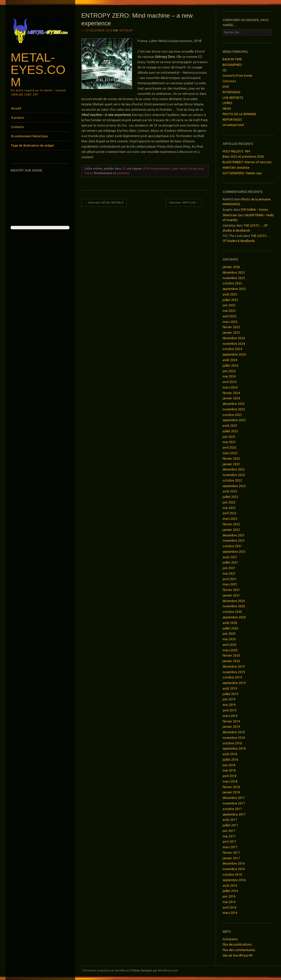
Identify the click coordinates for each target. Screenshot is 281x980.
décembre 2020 (234, 601)
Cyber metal (179, 168)
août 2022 (230, 491)
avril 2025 (230, 316)
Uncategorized (233, 125)
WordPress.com (168, 970)
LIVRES (227, 103)
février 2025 (231, 327)
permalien (123, 173)
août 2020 (230, 623)
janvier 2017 (231, 858)
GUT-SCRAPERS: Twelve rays (242, 173)
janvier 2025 (231, 333)
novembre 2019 (234, 672)
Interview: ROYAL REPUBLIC (104, 202)
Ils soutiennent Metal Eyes (29, 136)
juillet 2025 (230, 300)
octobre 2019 (232, 677)
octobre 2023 (232, 415)
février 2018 (231, 787)
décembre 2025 (234, 272)
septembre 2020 (234, 617)
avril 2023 (230, 448)
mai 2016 (229, 902)
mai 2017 (229, 836)
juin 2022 (229, 502)
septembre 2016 (234, 880)
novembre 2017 (234, 803)
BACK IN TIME (232, 59)
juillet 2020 (230, 628)
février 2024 (231, 393)
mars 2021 (230, 584)
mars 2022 (230, 519)
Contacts (17, 127)
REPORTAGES (232, 120)
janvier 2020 (231, 661)
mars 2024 (230, 387)
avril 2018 (230, 776)
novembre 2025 (234, 278)
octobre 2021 (232, 546)
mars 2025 (230, 322)
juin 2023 (229, 437)
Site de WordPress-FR (238, 955)
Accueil (16, 108)
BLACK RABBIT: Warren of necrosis (247, 162)
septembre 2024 (234, 354)
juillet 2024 (230, 366)
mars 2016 (230, 913)
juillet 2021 (230, 562)
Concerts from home (237, 76)
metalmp (126, 30)
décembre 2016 (234, 863)
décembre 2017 (234, 798)
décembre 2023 (234, 404)
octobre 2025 (232, 283)
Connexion (230, 939)
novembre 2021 (234, 541)
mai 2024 (229, 376)
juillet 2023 (230, 431)
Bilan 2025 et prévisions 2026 (243, 157)
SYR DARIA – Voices (254, 210)
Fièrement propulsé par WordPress (106, 970)
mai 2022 (229, 508)
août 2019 (230, 688)
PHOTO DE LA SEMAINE (239, 114)
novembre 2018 (234, 738)
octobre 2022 (232, 480)
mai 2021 (229, 573)
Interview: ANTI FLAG (184, 202)
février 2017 (231, 853)
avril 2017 (230, 842)
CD (124, 168)
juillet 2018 (230, 760)
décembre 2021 (234, 535)
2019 (146, 168)
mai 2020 (229, 639)
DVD (226, 87)
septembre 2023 (234, 420)
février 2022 (231, 524)
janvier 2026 (231, 267)
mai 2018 (229, 770)
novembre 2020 (234, 606)
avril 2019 (230, 710)
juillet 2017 (230, 825)
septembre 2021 (234, 552)
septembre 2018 (234, 749)
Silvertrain (230, 215)
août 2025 (230, 294)
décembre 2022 (234, 469)
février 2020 (231, 655)
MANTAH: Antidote (236, 168)
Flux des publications (237, 944)
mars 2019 (230, 716)
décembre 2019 (234, 667)
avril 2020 (230, 645)
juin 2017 (229, 831)
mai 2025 (229, 311)
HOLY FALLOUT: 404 (236, 151)
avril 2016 (230, 907)
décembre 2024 (234, 338)
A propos (17, 118)
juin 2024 (229, 371)
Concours (229, 81)
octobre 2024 (232, 349)
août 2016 (230, 886)
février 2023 (231, 459)
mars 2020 (230, 650)
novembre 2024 (234, 344)
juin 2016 (229, 896)
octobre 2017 (232, 809)
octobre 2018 (232, 743)
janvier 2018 (231, 792)
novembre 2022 (234, 475)
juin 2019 (229, 699)
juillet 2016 (230, 891)
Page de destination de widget (32, 145)
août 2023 (230, 426)
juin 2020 (229, 634)
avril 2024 (230, 382)
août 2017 (230, 820)
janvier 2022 (231, 530)
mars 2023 (230, 453)
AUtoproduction (160, 168)
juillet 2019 (230, 694)
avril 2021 (230, 579)
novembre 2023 (234, 409)
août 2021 (230, 557)
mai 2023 (229, 442)
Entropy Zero (195, 168)
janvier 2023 (231, 464)
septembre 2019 (234, 683)
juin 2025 (229, 305)
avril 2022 (230, 513)
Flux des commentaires (239, 950)
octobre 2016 (232, 875)
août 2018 (230, 754)
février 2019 (231, 721)
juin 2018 (229, 765)
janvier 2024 (231, 398)
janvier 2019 (231, 727)
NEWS (227, 109)
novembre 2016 (234, 869)
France (89, 173)
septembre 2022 (234, 486)
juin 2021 (229, 568)
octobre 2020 (232, 612)
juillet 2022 (230, 497)
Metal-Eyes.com (38, 70)
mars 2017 (230, 847)
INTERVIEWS (231, 92)
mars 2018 (230, 781)
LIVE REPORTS (233, 98)
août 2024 (230, 360)
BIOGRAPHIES (232, 65)
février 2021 (231, 590)
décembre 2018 (234, 732)
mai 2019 (229, 705)
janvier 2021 (231, 595)
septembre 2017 (234, 814)
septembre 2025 (234, 289)
